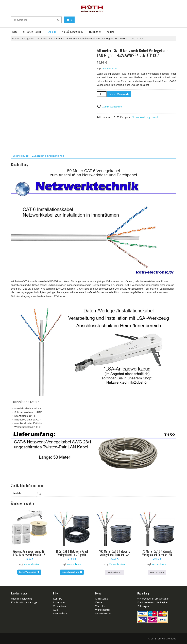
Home (14, 32)
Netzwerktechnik (32, 32)
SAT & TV (52, 32)
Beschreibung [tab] (21, 156)
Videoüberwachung (73, 32)
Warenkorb (101, 606)
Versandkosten (110, 69)
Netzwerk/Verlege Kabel (145, 117)
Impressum (59, 602)
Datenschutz (60, 614)
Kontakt (111, 32)
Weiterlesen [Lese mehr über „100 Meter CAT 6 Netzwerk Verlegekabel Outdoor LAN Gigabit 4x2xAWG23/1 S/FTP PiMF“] (114, 572)
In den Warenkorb (119, 94)
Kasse (99, 602)
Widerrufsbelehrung (22, 599)
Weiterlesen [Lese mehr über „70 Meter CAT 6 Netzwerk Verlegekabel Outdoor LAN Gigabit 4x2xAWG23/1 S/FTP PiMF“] (157, 572)
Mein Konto (95, 32)
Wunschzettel (103, 610)
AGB (56, 610)
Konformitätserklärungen (25, 602)
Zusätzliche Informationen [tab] (48, 156)
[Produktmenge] (102, 94)
